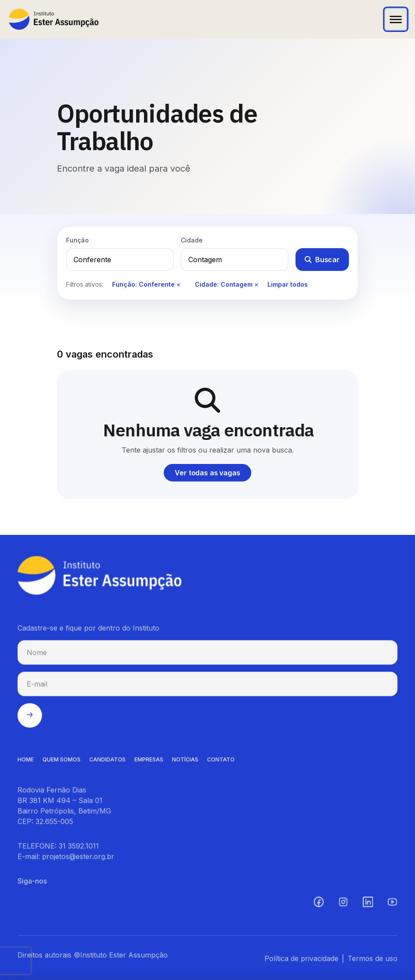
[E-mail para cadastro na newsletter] (207, 686)
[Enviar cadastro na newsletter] (30, 718)
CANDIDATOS (107, 762)
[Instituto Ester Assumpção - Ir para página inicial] (54, 19)
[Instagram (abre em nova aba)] (343, 904)
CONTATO (221, 762)
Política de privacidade (301, 961)
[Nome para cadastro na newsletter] (207, 655)
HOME (26, 762)
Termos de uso (373, 961)
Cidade (192, 240)
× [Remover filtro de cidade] (257, 284)
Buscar (322, 260)
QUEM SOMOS (62, 762)
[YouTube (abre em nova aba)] (392, 904)
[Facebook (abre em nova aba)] (319, 904)
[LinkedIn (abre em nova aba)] (368, 904)
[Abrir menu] (396, 19)
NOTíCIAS (185, 762)
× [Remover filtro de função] (179, 284)
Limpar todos (288, 284)
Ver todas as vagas (207, 473)
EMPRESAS (149, 762)
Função (77, 240)
